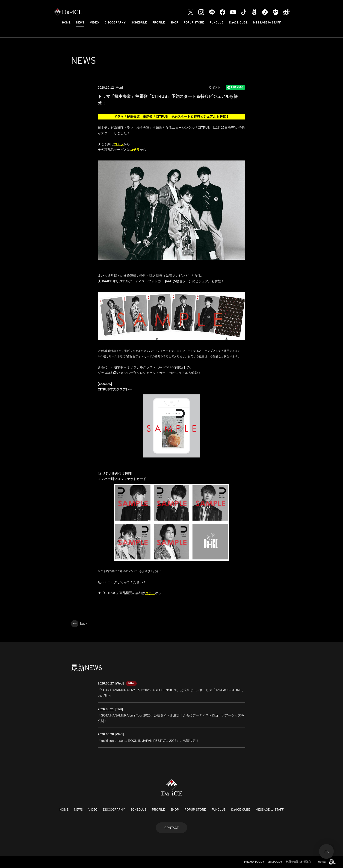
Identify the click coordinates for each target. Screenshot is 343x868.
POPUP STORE (194, 22)
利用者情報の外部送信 (299, 862)
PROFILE (159, 22)
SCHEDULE (139, 22)
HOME (66, 22)
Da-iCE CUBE (238, 22)
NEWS (80, 22)
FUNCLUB (217, 22)
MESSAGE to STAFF (267, 22)
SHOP (174, 22)
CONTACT (171, 828)
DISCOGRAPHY (115, 22)
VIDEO (94, 22)
